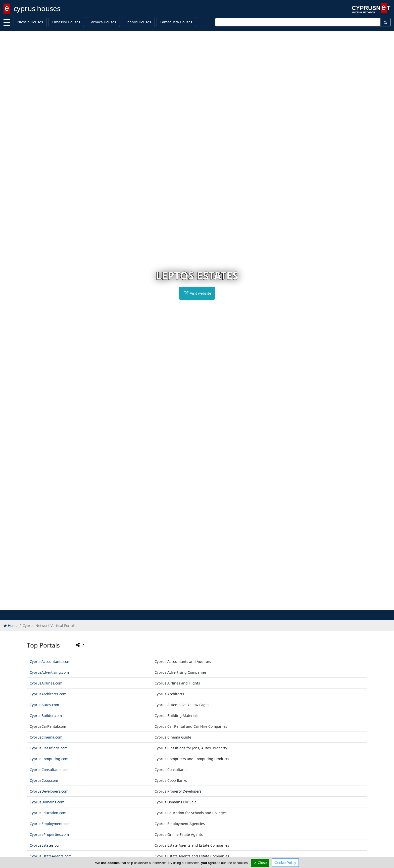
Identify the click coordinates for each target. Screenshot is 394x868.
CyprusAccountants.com (50, 661)
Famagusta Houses (176, 22)
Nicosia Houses (30, 22)
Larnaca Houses (103, 22)
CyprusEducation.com (48, 813)
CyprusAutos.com (44, 705)
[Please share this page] (80, 645)
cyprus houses (37, 8)
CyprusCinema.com (46, 737)
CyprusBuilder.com (46, 716)
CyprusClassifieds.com (49, 748)
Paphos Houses (138, 22)
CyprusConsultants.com (50, 770)
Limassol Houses (66, 22)
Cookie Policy (285, 863)
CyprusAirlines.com (46, 683)
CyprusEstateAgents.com (51, 856)
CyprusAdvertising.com (49, 672)
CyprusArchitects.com (48, 694)
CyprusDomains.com (47, 802)
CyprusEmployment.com (50, 824)
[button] (187, 605)
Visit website (197, 293)
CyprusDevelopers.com (49, 791)
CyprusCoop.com (44, 780)
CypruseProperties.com (49, 834)
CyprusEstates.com (46, 845)
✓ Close (260, 863)
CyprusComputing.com (49, 759)
